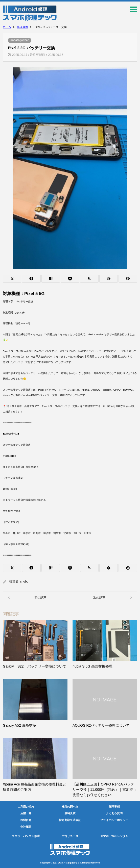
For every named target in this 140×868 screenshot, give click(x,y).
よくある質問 (114, 813)
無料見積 (70, 813)
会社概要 (26, 827)
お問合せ (26, 820)
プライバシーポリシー (114, 820)
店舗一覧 (26, 813)
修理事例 (114, 807)
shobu (24, 582)
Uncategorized (20, 40)
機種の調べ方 (70, 807)
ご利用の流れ (26, 807)
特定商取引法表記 (70, 820)
